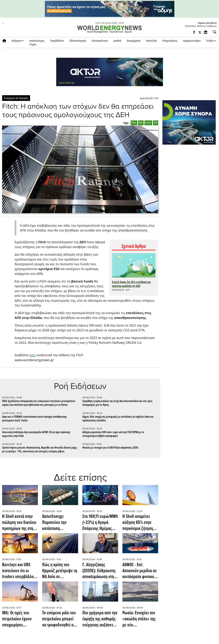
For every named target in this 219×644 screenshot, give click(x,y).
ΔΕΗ (141, 123)
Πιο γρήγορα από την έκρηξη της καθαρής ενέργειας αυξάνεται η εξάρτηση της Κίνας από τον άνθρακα (100, 619)
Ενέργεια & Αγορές (16, 98)
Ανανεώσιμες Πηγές (37, 42)
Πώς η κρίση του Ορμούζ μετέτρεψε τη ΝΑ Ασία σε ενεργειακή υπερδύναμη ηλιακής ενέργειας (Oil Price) (60, 571)
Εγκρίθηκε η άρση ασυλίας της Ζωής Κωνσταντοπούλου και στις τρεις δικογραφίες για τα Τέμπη (117, 403)
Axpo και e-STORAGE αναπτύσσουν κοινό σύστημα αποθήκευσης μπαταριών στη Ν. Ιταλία (34, 419)
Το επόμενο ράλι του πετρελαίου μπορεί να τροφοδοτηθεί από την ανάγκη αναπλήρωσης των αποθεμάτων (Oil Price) (60, 619)
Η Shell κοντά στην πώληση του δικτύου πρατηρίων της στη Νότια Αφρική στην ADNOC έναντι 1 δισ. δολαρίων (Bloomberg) (19, 523)
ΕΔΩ (33, 355)
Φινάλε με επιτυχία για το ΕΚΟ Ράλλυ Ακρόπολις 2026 (110, 448)
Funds (148, 123)
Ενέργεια (17, 41)
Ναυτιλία (151, 41)
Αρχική (5, 41)
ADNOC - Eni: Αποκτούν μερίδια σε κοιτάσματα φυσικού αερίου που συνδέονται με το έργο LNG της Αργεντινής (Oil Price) (140, 571)
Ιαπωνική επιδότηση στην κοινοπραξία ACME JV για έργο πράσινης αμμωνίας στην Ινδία (36, 434)
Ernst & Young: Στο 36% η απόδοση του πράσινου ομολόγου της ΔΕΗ (131, 284)
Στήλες (210, 41)
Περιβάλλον (57, 41)
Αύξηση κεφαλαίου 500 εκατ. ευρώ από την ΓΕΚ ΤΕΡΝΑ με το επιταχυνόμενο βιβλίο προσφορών (113, 434)
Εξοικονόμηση (78, 41)
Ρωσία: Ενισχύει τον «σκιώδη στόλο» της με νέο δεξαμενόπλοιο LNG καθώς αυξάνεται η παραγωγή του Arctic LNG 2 (140, 619)
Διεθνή (117, 41)
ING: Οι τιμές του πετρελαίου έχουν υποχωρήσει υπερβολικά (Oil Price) (17, 619)
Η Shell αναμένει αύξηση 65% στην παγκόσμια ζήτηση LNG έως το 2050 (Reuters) (138, 523)
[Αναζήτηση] (213, 32)
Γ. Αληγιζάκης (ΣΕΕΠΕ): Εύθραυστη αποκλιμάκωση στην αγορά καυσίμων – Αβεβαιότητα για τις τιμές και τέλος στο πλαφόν (99, 571)
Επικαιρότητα (100, 41)
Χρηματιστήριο (192, 41)
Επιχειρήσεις (170, 41)
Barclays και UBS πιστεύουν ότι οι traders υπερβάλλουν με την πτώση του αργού (20, 571)
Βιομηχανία (134, 41)
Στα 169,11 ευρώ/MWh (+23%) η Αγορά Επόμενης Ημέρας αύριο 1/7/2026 (100, 523)
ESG (156, 123)
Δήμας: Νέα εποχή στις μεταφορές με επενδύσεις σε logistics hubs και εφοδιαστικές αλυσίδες (118, 419)
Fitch (134, 123)
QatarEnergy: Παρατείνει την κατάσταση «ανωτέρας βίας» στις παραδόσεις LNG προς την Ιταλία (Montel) (60, 523)
